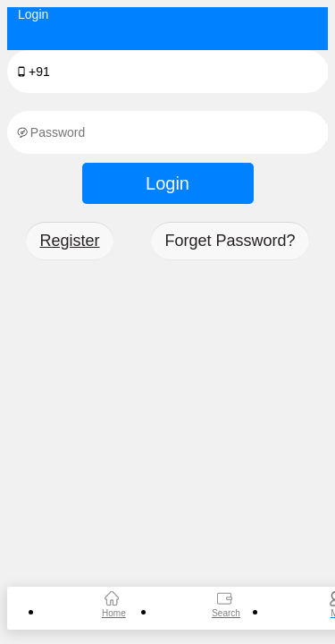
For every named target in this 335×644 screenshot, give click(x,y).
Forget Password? (230, 241)
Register (69, 241)
